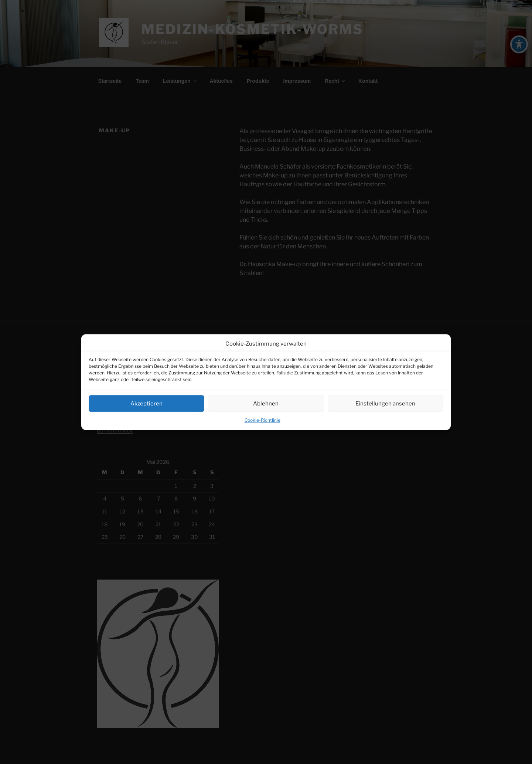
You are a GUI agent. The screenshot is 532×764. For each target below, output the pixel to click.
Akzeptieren (146, 404)
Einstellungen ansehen (385, 404)
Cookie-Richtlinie (262, 420)
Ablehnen (266, 404)
